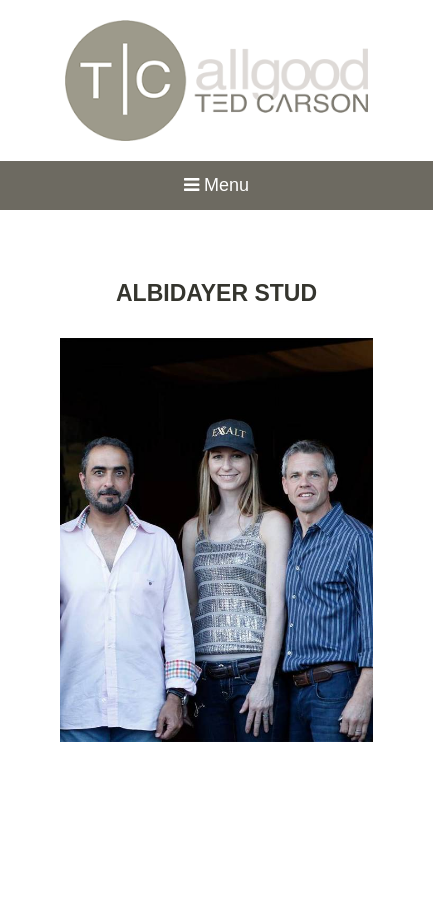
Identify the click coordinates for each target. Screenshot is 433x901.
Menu (216, 185)
